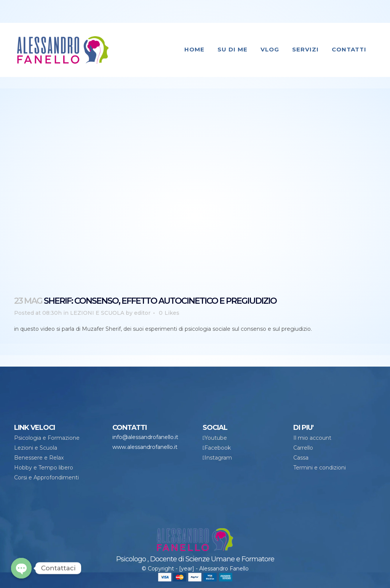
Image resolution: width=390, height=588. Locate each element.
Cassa (301, 458)
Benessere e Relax (39, 458)
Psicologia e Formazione (47, 438)
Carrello (303, 448)
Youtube (216, 438)
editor (142, 313)
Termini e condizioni (320, 468)
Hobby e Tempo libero (44, 468)
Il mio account (312, 438)
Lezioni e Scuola (36, 448)
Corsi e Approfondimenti (46, 477)
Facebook (218, 448)
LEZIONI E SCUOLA (97, 313)
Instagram (218, 458)
